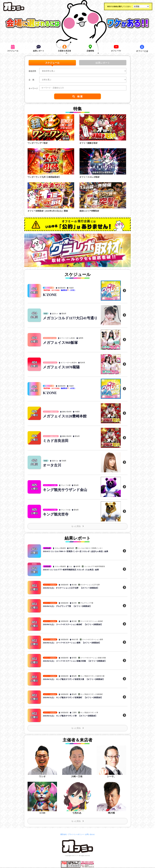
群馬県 (74, 658)
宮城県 (64, 461)
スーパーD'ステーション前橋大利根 (93, 658)
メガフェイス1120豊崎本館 (66, 416)
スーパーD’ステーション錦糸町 (92, 621)
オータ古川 (52, 465)
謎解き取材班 (67, 412)
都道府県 (32, 71)
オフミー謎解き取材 (88, 143)
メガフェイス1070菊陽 (62, 367)
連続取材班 (62, 288)
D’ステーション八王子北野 (90, 585)
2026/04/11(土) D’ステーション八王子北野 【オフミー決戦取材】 (71, 588)
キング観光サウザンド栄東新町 (92, 694)
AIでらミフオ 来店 (50, 485)
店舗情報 (90, 48)
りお (70, 566)
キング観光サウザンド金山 (66, 490)
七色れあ (77, 813)
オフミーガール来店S (67, 338)
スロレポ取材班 (60, 548)
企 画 (31, 80)
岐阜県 (78, 566)
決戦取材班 (64, 585)
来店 (46, 311)
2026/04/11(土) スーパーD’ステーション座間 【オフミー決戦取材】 (72, 643)
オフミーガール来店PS (69, 363)
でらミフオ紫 (66, 485)
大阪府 (71, 288)
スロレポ (47, 548)
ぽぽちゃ (55, 311)
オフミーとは (142, 48)
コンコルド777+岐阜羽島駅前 (95, 566)
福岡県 (81, 338)
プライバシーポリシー (76, 835)
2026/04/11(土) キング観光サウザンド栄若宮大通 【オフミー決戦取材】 (74, 679)
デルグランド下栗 (87, 603)
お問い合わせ (90, 835)
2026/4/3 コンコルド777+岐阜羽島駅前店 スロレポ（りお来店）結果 (71, 570)
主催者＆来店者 (65, 48)
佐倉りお (55, 461)
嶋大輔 (111, 813)
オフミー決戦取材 (50, 585)
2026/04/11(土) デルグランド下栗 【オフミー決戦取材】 (67, 606)
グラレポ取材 (49, 288)
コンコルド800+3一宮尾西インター (90, 548)
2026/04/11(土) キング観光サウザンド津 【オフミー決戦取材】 (70, 716)
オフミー (75, 856)
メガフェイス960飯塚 (61, 343)
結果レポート (39, 48)
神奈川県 (75, 640)
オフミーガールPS (50, 363)
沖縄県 (77, 412)
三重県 (74, 713)
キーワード (33, 88)
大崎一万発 (77, 777)
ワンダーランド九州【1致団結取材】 (44, 177)
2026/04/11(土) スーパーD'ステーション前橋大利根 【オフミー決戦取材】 (75, 661)
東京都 (74, 585)
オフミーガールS (50, 338)
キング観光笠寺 (56, 514)
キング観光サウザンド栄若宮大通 (92, 676)
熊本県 (83, 363)
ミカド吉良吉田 (56, 441)
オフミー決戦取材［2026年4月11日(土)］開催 (48, 211)
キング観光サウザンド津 (89, 713)
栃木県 (74, 603)
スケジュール (13, 48)
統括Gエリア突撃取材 (89, 211)
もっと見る (78, 526)
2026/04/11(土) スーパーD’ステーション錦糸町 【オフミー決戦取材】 (73, 625)
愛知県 (64, 311)
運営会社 (64, 835)
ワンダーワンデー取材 (38, 143)
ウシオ (42, 777)
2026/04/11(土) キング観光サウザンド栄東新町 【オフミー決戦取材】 (73, 698)
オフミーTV (116, 48)
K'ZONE (50, 295)
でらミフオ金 (66, 510)
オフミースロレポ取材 (89, 177)
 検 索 (78, 96)
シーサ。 (111, 777)
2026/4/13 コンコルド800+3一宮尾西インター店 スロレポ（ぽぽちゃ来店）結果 (76, 551)
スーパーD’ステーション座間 (92, 640)
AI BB (42, 813)
